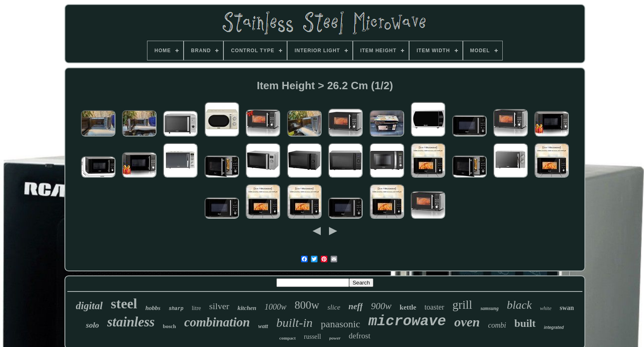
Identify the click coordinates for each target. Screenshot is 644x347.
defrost (360, 336)
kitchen (247, 308)
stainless (131, 322)
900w (381, 306)
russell (313, 337)
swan (567, 308)
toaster (435, 307)
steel (124, 304)
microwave (407, 322)
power (335, 338)
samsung (490, 308)
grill (462, 305)
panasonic (340, 324)
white (546, 308)
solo (92, 325)
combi (497, 325)
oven (467, 322)
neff (356, 306)
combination (217, 322)
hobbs (153, 308)
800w (307, 305)
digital (89, 306)
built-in (294, 323)
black (519, 305)
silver (219, 306)
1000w (275, 307)
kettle (408, 307)
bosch (170, 326)
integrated (554, 327)
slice (334, 307)
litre (197, 308)
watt (263, 326)
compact (287, 338)
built (525, 323)
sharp (176, 309)
